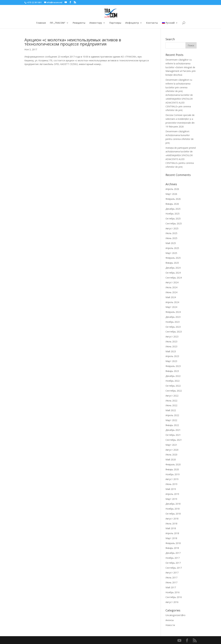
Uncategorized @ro (175, 615)
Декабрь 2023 (173, 317)
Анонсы (170, 620)
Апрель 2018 (172, 533)
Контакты (152, 23)
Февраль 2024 (173, 312)
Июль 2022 (171, 401)
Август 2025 (172, 228)
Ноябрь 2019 (173, 474)
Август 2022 (172, 396)
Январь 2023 (172, 371)
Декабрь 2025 (173, 209)
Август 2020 (172, 450)
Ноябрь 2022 (173, 381)
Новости (170, 625)
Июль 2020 (171, 455)
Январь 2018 (172, 548)
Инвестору (96, 23)
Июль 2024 (171, 287)
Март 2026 (171, 194)
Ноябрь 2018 (173, 509)
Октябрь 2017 (173, 563)
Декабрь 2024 (173, 268)
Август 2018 (172, 519)
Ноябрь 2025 (173, 214)
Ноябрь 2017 (173, 558)
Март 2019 (171, 499)
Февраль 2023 (173, 366)
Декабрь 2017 (173, 553)
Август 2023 (172, 337)
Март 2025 (171, 253)
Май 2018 (171, 528)
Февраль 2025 (173, 258)
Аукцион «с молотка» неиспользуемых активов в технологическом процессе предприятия (73, 42)
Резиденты (79, 23)
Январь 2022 (172, 425)
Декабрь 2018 (173, 504)
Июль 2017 (171, 577)
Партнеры (115, 23)
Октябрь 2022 (173, 386)
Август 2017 (172, 573)
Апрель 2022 (172, 415)
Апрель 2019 (172, 494)
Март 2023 (171, 361)
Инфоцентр (132, 23)
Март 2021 (171, 445)
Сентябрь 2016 (174, 597)
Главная (41, 23)
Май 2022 (171, 410)
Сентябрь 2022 (174, 391)
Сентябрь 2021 (174, 440)
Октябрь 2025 (173, 219)
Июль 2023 (171, 341)
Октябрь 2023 (173, 327)
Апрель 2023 (172, 356)
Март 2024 (171, 307)
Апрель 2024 (172, 302)
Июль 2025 (171, 233)
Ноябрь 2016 (173, 592)
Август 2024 (172, 282)
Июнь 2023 (171, 346)
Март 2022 (171, 420)
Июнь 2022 (171, 405)
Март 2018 (171, 538)
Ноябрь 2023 (173, 322)
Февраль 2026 (173, 199)
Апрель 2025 (172, 248)
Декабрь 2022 (173, 376)
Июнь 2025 (171, 238)
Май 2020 (171, 459)
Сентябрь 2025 (174, 223)
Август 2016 (172, 602)
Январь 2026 (172, 204)
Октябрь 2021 (173, 435)
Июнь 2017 (171, 582)
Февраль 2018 (173, 543)
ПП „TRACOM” (58, 23)
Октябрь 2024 (173, 273)
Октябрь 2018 (173, 514)
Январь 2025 (172, 263)
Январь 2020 (172, 469)
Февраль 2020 (173, 464)
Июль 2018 (171, 524)
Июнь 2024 (171, 292)
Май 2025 (171, 243)
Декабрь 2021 (173, 430)
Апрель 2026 (172, 189)
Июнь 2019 (171, 484)
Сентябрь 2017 (174, 568)
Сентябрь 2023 (174, 332)
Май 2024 (171, 297)
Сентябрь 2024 (174, 278)
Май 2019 (171, 489)
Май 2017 (171, 587)
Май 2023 (171, 351)
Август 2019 (172, 479)
